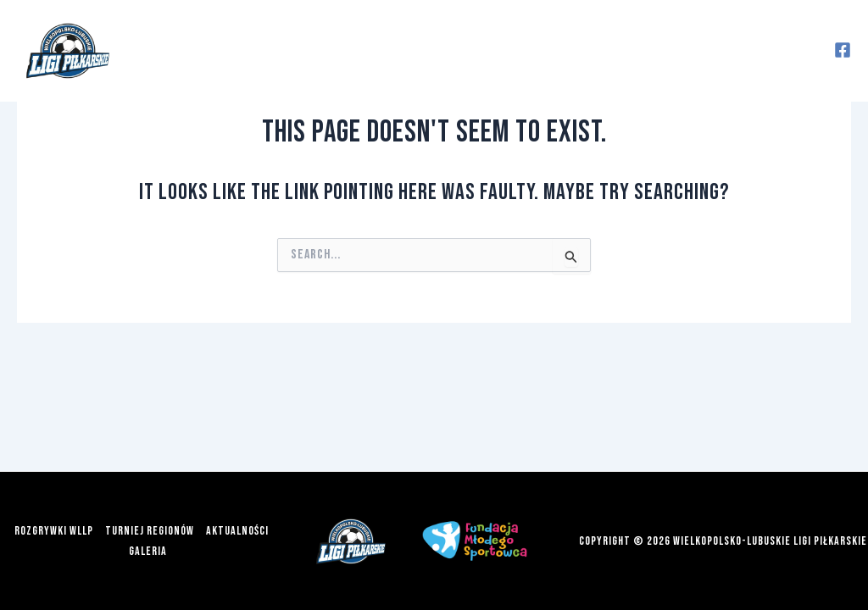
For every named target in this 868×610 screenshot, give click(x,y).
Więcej (767, 51)
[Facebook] (843, 50)
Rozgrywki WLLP (270, 51)
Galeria (673, 50)
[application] (326, 51)
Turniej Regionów (431, 50)
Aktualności (569, 50)
